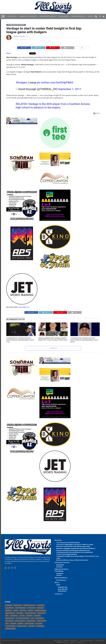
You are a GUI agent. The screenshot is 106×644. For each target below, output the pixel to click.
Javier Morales (20, 36)
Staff (58, 585)
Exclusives (12, 16)
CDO (32, 618)
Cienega (30, 610)
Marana (20, 623)
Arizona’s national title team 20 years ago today (73, 546)
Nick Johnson (10, 618)
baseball (8, 610)
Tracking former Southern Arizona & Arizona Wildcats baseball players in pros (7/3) (20, 340)
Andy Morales (63, 587)
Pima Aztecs (31, 621)
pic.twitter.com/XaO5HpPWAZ (55, 83)
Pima (7, 616)
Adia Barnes (9, 608)
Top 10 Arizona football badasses (68, 543)
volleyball (14, 616)
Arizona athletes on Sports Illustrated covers (72, 560)
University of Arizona (28, 16)
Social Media (63, 16)
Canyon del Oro (30, 613)
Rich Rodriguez (20, 608)
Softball (23, 610)
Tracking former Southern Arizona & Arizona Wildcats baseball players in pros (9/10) (84, 340)
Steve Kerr (40, 626)
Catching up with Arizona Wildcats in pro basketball (75, 552)
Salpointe (41, 605)
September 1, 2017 (70, 89)
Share (9, 53)
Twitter (59, 575)
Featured (9, 605)
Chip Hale (31, 626)
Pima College (29, 623)
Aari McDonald (20, 621)
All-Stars (39, 623)
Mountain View (10, 629)
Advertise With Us (78, 16)
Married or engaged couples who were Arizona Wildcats (76, 548)
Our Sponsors (61, 580)
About (91, 16)
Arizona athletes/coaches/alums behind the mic (73, 550)
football (20, 613)
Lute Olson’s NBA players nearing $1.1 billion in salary (75, 545)
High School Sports (48, 16)
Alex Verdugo (24, 307)
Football (59, 567)
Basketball (60, 565)
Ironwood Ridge (40, 610)
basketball (41, 613)
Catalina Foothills (23, 618)
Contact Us (59, 594)
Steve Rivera (62, 591)
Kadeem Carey (22, 626)
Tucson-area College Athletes (67, 554)
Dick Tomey (9, 621)
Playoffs (37, 616)
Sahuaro (29, 616)
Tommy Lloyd (41, 621)
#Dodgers (22, 83)
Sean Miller (18, 605)
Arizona (13, 623)
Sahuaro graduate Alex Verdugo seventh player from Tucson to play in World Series (53, 339)
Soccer (22, 616)
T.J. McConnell (10, 626)
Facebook (60, 573)
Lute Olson (31, 608)
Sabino (16, 610)
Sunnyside (40, 608)
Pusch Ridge (39, 618)
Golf (7, 623)
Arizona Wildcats (29, 605)
